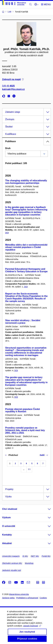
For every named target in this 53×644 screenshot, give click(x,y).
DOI (7, 233)
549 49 (8, 86)
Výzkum (6, 517)
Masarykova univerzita (19, 594)
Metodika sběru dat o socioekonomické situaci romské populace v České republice (26, 247)
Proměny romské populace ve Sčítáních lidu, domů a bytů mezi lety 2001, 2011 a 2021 (25, 430)
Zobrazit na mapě (13, 79)
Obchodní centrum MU (12, 563)
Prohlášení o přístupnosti (27, 598)
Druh (8, 148)
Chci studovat (10, 509)
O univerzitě (9, 526)
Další (44, 455)
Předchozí (12, 455)
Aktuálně (7, 543)
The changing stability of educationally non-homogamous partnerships (26, 182)
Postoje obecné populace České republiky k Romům (23, 410)
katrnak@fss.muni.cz (13, 89)
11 (29, 469)
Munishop (29, 563)
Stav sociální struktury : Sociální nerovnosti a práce (23, 322)
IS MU (25, 556)
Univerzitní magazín (11, 556)
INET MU (35, 556)
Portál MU (46, 556)
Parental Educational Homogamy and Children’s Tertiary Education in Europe (26, 270)
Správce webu (8, 598)
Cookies (43, 598)
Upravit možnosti (32, 630)
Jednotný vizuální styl (12, 570)
